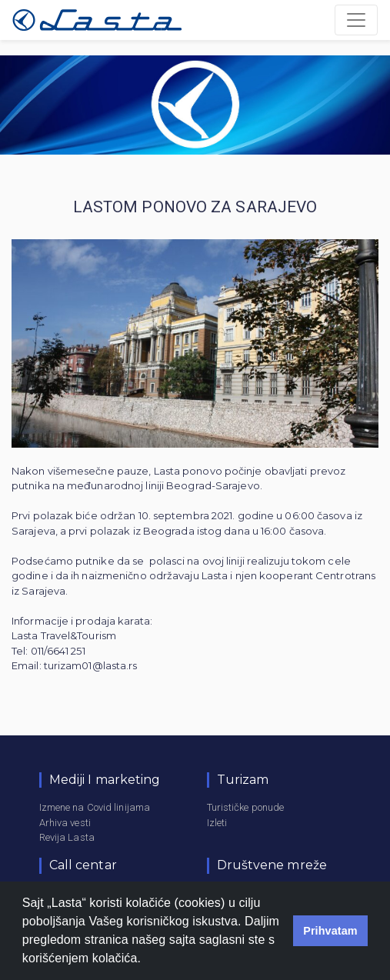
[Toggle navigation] (356, 20)
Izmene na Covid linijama (95, 807)
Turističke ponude (246, 807)
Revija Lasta (67, 837)
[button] (147, 960)
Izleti (217, 823)
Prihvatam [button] (330, 931)
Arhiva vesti (65, 823)
